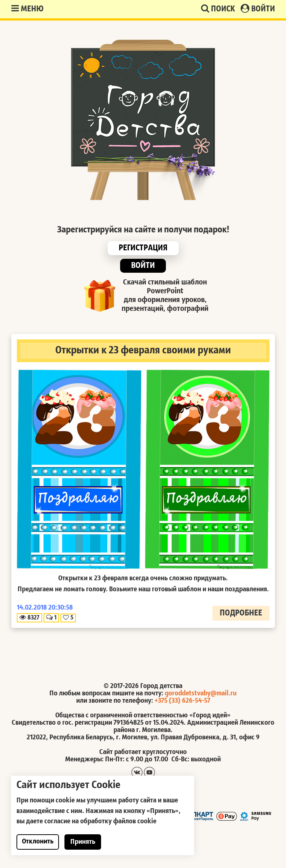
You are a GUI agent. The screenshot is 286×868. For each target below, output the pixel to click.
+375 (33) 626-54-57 (182, 701)
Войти (258, 9)
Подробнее (241, 613)
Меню (27, 9)
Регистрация (143, 248)
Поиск (218, 9)
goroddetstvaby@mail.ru (201, 694)
